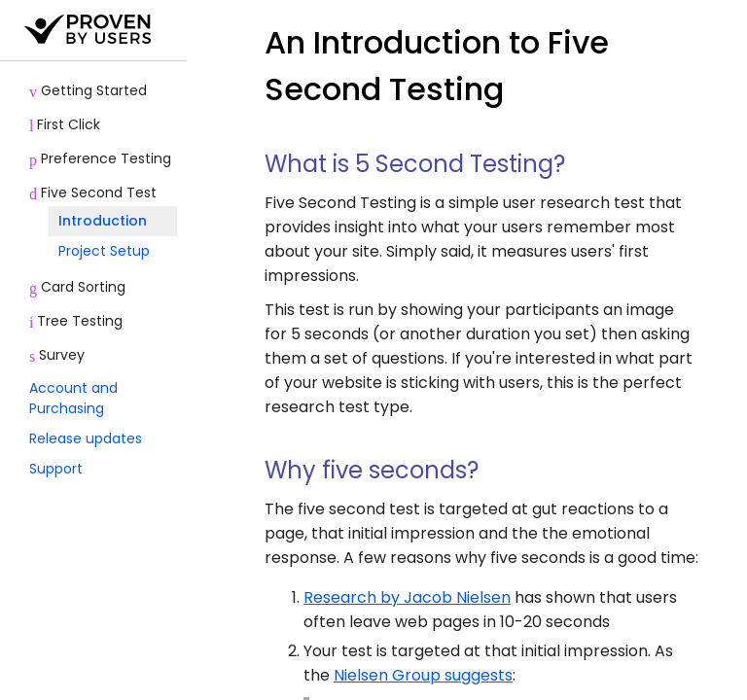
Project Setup (104, 251)
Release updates (86, 438)
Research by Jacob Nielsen (407, 597)
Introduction (103, 221)
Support (56, 469)
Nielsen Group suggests (423, 675)
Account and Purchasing (73, 398)
